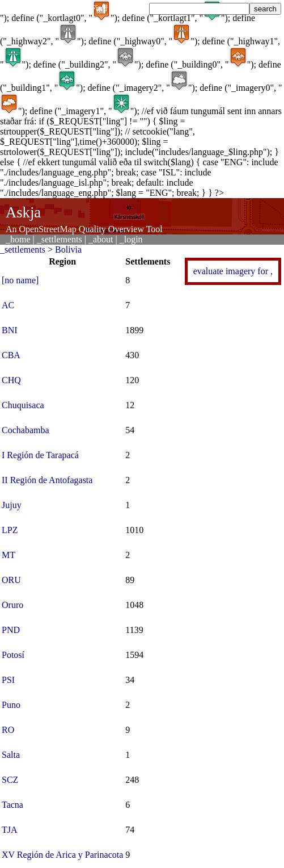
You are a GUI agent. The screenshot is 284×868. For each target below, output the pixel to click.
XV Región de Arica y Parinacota (62, 855)
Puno (11, 705)
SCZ (10, 780)
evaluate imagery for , (233, 271)
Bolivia (68, 250)
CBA (11, 355)
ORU (11, 580)
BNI (10, 330)
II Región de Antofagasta (47, 480)
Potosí (13, 655)
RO (8, 730)
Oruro (12, 605)
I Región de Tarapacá (40, 455)
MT (9, 555)
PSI (8, 680)
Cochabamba (26, 430)
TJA (10, 830)
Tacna (12, 805)
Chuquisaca (23, 405)
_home (18, 239)
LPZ (10, 530)
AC (8, 305)
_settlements (60, 239)
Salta (11, 755)
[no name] (20, 280)
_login (131, 239)
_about (101, 239)
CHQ (11, 380)
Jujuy (12, 505)
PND (11, 630)
